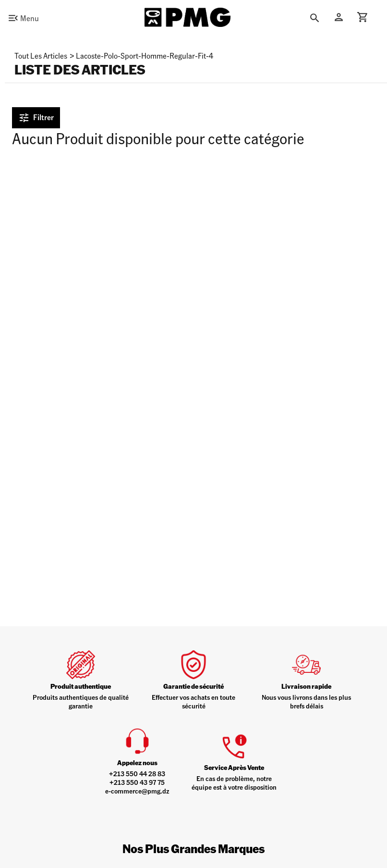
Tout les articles (41, 56)
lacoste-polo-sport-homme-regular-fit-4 (145, 56)
